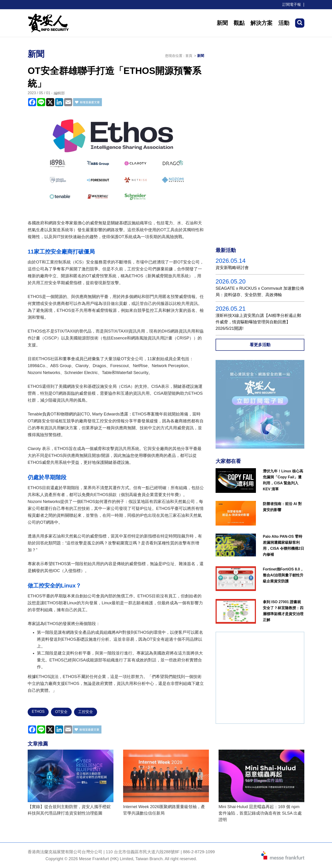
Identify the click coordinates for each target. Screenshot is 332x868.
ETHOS (38, 712)
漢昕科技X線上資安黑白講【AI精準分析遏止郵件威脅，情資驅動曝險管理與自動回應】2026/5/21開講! (258, 322)
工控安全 (86, 712)
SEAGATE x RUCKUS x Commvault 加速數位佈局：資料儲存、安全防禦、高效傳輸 (260, 292)
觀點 (239, 23)
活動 (284, 23)
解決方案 (261, 23)
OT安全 (61, 712)
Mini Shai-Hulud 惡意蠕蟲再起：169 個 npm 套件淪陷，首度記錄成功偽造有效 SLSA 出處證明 (260, 813)
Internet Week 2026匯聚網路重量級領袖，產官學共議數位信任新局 (164, 810)
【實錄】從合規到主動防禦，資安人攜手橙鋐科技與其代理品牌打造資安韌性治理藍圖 (69, 810)
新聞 (222, 23)
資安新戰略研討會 (232, 268)
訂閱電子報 (292, 4)
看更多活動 (260, 345)
